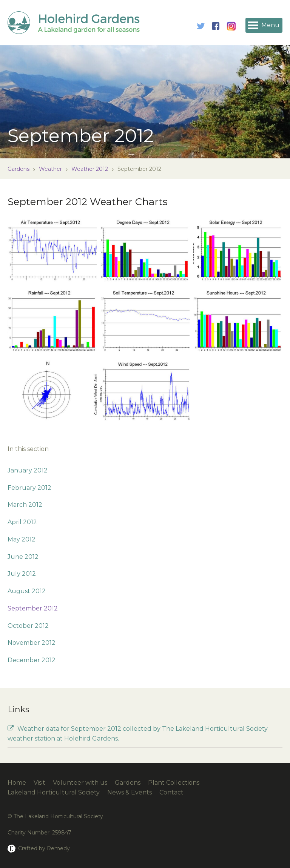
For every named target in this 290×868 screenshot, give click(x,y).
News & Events (130, 792)
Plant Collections (174, 783)
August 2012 (27, 591)
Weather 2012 (90, 169)
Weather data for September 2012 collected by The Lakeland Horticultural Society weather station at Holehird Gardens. (138, 734)
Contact (171, 792)
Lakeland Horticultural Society (54, 792)
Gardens (19, 169)
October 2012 (28, 626)
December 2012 (32, 660)
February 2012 (29, 488)
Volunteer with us (80, 783)
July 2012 (22, 574)
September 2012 (33, 608)
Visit (39, 783)
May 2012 (22, 539)
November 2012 (32, 643)
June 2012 (23, 557)
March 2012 (25, 505)
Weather (50, 169)
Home (17, 783)
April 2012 (22, 522)
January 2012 (28, 470)
